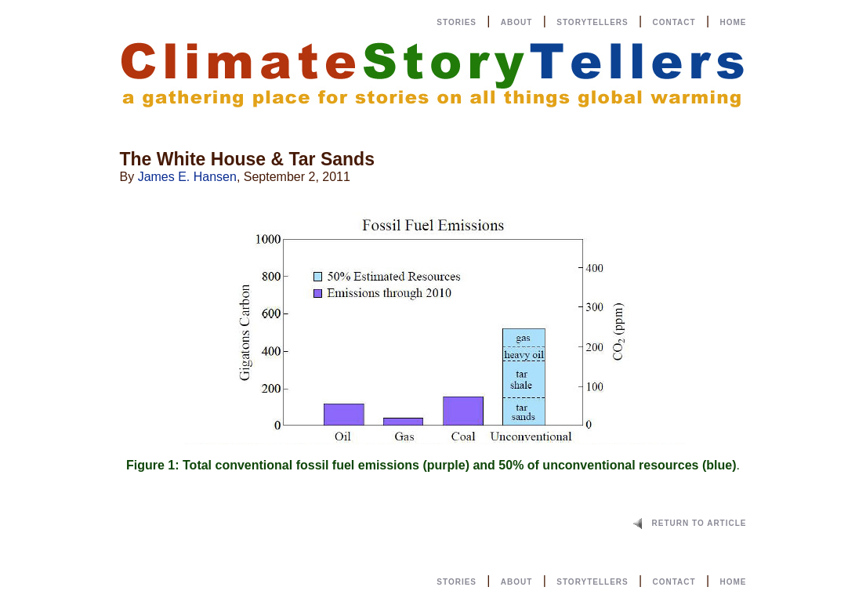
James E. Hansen (187, 177)
